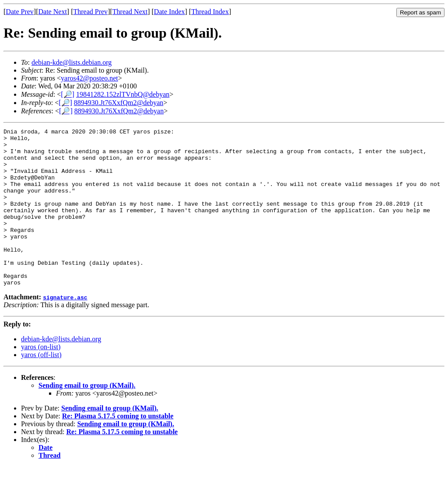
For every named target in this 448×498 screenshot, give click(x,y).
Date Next (53, 12)
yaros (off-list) (41, 386)
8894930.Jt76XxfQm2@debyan (119, 103)
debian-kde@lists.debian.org (72, 62)
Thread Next (130, 12)
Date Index (170, 12)
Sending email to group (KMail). (87, 417)
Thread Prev (90, 12)
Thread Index (210, 12)
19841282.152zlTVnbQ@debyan (123, 94)
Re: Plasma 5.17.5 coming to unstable (118, 447)
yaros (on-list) (41, 378)
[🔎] (68, 94)
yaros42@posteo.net (89, 78)
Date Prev (20, 12)
